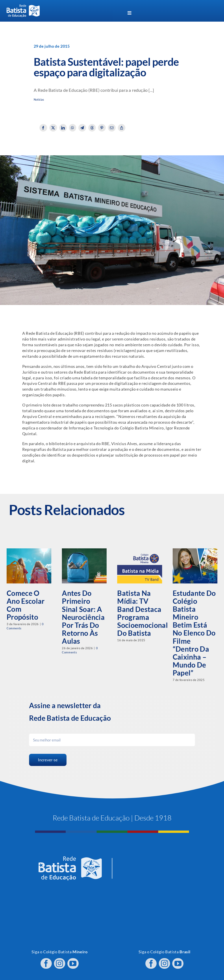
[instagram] (60, 961)
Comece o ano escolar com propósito (26, 605)
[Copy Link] (122, 128)
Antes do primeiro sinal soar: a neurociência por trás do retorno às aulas (83, 617)
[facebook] (46, 961)
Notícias (39, 100)
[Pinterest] (102, 128)
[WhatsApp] (73, 128)
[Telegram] (82, 128)
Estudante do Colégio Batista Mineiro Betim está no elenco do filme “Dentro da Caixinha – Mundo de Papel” (194, 633)
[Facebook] (43, 128)
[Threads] (92, 128)
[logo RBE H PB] (23, 6)
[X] (53, 128)
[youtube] (73, 961)
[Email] (112, 128)
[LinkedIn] (63, 128)
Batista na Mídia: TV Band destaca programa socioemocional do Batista (142, 613)
